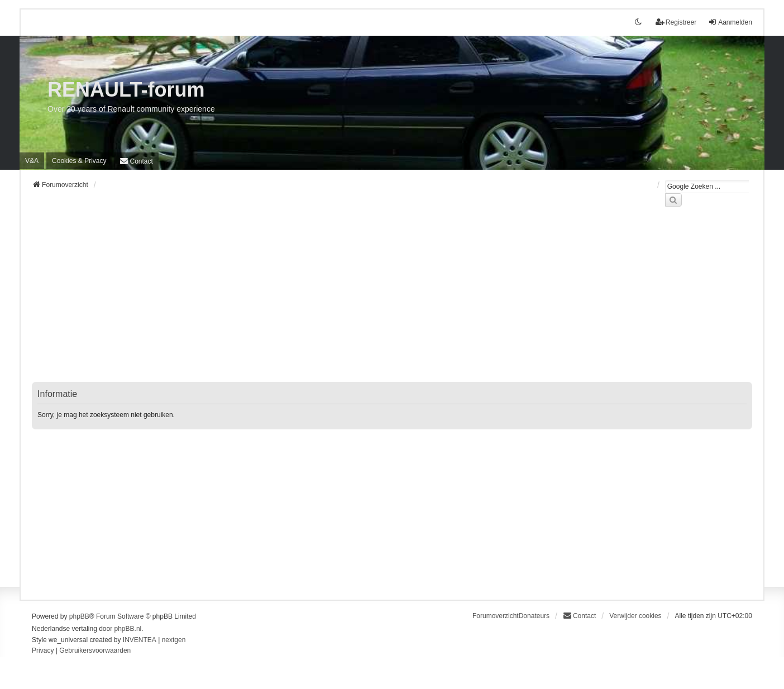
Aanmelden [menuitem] (730, 22)
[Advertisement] (367, 301)
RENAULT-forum (126, 90)
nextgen (174, 640)
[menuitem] (79, 161)
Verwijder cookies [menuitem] (635, 616)
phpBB (79, 616)
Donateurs (534, 616)
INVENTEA (140, 640)
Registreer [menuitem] (676, 22)
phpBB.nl (128, 629)
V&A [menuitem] (32, 161)
